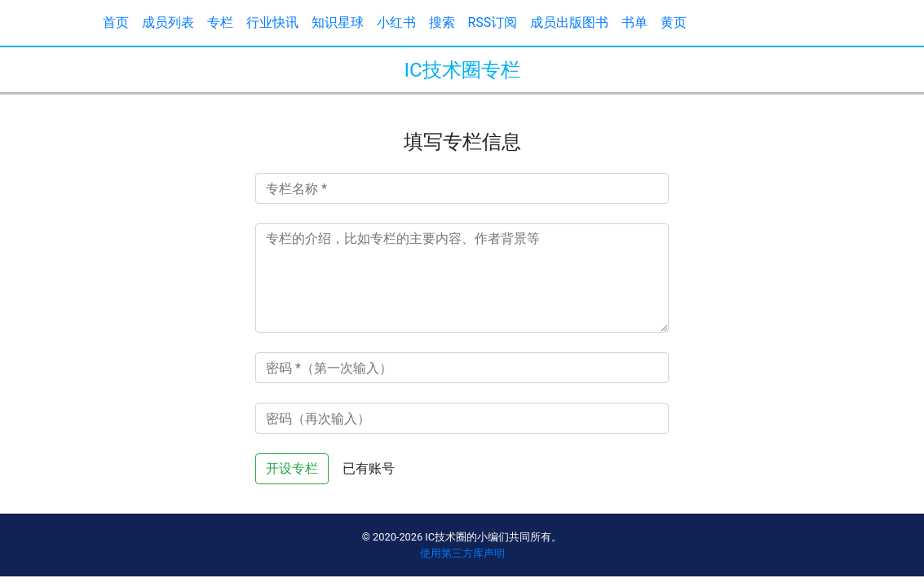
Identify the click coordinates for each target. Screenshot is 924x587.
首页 (116, 22)
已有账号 (369, 468)
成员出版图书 (569, 22)
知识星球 (338, 22)
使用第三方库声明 (462, 553)
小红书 (396, 22)
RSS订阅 (493, 22)
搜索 (442, 22)
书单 (634, 22)
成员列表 (168, 22)
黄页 (674, 22)
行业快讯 (272, 22)
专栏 (220, 22)
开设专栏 (292, 468)
